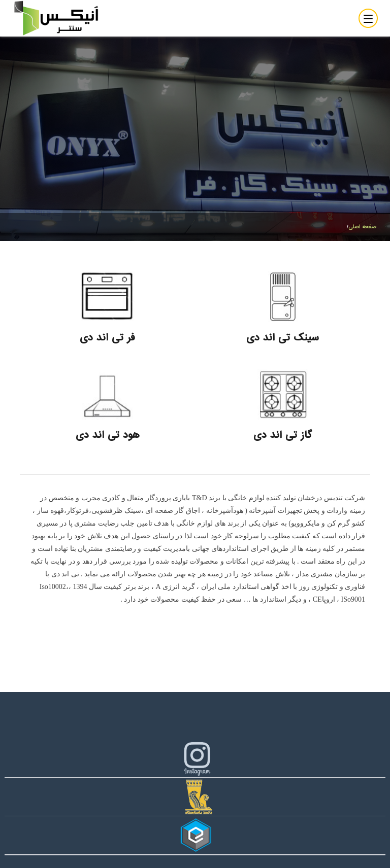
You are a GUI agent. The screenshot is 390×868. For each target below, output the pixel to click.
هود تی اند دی (108, 435)
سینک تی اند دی (283, 338)
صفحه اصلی (362, 227)
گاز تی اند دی (283, 435)
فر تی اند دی (107, 338)
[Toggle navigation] (368, 18)
